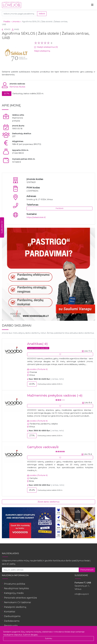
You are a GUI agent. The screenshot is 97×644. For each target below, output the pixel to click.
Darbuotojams (12, 616)
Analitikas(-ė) (37, 344)
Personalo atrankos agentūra (20, 598)
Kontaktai (10, 612)
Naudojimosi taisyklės (16, 588)
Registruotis (11, 626)
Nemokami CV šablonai (17, 602)
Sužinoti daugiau (30, 635)
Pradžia (7, 22)
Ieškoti (42, 14)
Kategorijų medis (14, 593)
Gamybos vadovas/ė (43, 447)
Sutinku (49, 638)
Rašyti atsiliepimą (42, 51)
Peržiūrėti (60, 208)
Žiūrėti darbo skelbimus (48, 502)
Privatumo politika (15, 584)
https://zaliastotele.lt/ (36, 217)
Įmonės (16, 22)
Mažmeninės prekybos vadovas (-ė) (55, 395)
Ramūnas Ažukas (17, 87)
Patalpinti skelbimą (15, 607)
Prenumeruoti (87, 570)
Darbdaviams (12, 621)
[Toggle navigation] (92, 5)
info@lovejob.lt (82, 594)
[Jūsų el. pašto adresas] (40, 570)
